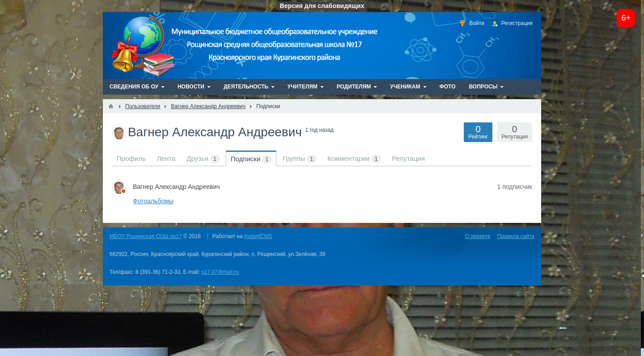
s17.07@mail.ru (220, 272)
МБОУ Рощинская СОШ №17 (146, 236)
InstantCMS (258, 236)
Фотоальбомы (153, 201)
